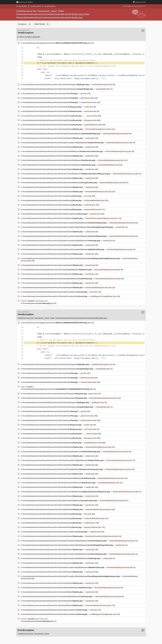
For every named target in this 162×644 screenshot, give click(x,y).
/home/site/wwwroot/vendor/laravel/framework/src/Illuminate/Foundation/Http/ (55, 214)
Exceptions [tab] (24, 24)
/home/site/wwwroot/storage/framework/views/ (55, 43)
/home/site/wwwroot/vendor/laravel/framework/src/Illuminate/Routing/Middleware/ (62, 134)
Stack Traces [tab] (42, 24)
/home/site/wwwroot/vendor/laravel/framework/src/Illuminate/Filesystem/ (55, 394)
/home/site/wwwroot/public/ (37, 303)
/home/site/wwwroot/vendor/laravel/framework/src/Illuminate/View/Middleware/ (63, 151)
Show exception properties (30, 37)
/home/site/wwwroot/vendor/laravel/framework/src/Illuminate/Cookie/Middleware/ (67, 174)
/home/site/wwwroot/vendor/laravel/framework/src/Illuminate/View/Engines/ (56, 85)
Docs (139, 2)
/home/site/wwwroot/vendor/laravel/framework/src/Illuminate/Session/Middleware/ (59, 160)
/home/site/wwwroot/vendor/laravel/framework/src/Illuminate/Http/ (52, 107)
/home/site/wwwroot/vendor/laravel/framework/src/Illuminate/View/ (50, 94)
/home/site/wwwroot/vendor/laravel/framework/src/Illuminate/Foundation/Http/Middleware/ (63, 143)
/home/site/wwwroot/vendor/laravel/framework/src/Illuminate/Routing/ (52, 116)
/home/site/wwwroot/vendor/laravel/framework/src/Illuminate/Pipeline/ (53, 129)
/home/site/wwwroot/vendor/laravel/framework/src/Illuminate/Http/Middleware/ (57, 270)
